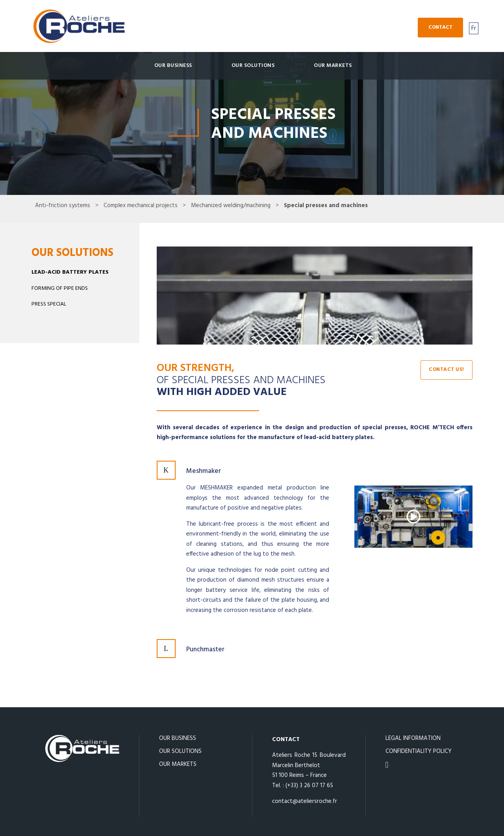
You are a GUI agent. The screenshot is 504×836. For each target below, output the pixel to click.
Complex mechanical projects (141, 206)
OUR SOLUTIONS (253, 66)
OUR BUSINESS (178, 738)
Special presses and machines (326, 206)
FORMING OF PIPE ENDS (60, 288)
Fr (474, 28)
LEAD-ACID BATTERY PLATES (70, 272)
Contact (440, 27)
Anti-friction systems (63, 206)
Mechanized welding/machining (231, 206)
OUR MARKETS (333, 66)
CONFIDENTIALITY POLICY (419, 751)
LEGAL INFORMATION (413, 738)
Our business (173, 66)
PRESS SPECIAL (49, 304)
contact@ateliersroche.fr (305, 801)
